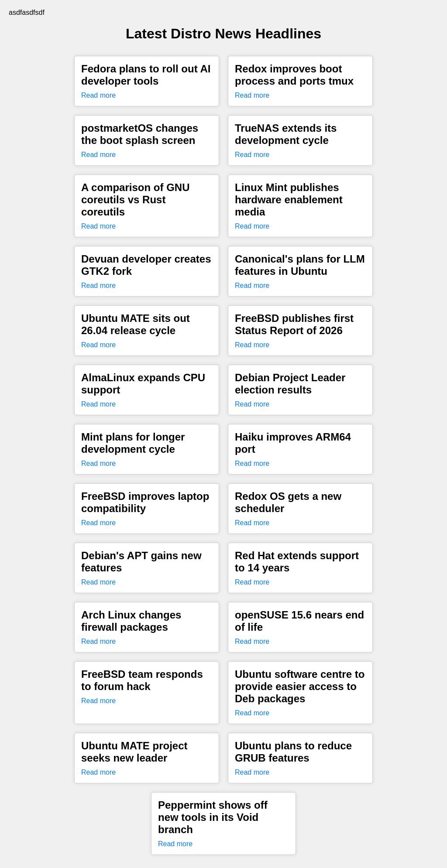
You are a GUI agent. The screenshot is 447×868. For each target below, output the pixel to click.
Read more (98, 95)
